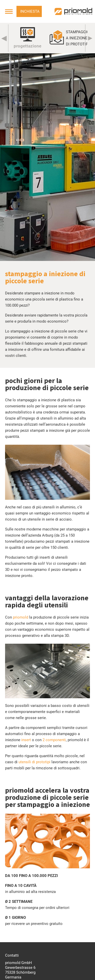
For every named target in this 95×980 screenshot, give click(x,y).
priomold (21, 617)
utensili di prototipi (34, 762)
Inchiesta (30, 11)
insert (26, 740)
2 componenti (54, 740)
